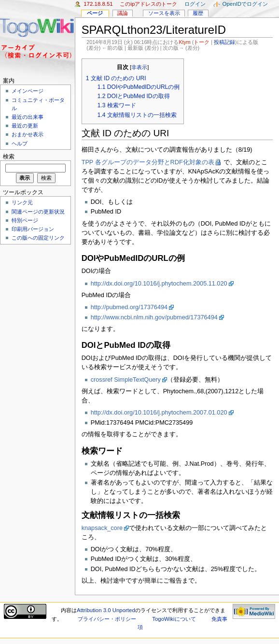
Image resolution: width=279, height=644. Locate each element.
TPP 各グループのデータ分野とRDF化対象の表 (148, 162)
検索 (9, 157)
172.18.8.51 (98, 4)
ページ (95, 13)
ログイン (195, 4)
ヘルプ (20, 143)
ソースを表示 (164, 13)
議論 (123, 13)
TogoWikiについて (174, 619)
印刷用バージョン (33, 229)
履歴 (198, 13)
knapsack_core (102, 528)
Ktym (184, 42)
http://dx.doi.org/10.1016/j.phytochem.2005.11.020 (159, 284)
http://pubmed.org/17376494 (129, 307)
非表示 (139, 67)
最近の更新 (25, 126)
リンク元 (22, 202)
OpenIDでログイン (245, 4)
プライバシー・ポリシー (107, 619)
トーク (202, 42)
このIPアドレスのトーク (148, 4)
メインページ (28, 91)
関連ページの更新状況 (38, 212)
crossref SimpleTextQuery (126, 380)
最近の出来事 (28, 117)
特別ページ (25, 220)
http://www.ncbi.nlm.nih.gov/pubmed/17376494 (154, 317)
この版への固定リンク (38, 238)
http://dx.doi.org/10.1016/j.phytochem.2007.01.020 (159, 413)
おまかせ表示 (28, 134)
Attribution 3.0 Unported (106, 610)
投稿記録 (224, 42)
